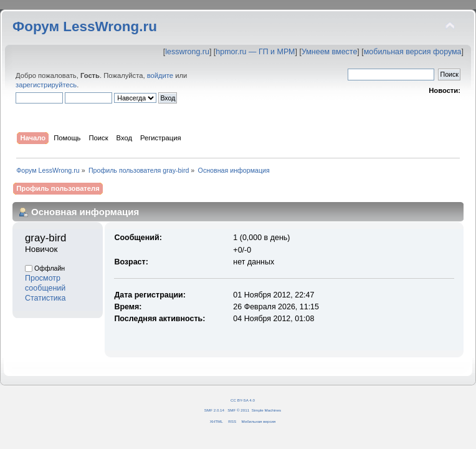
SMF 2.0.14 (214, 410)
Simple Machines (266, 410)
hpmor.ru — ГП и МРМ (255, 52)
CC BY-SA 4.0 (243, 400)
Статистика (45, 298)
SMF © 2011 (238, 410)
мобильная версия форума (413, 52)
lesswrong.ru (187, 52)
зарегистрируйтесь (46, 85)
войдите (160, 75)
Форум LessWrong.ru (85, 27)
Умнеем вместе (329, 52)
